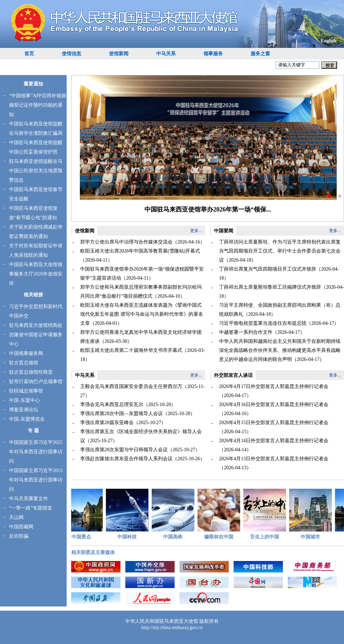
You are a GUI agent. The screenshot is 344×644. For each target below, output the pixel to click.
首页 (29, 54)
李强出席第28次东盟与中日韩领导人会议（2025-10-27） (140, 450)
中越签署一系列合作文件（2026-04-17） (262, 332)
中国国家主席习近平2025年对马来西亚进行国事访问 (36, 452)
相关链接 (33, 295)
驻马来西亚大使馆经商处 (36, 325)
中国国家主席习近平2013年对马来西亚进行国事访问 (36, 480)
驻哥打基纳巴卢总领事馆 (36, 382)
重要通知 (33, 84)
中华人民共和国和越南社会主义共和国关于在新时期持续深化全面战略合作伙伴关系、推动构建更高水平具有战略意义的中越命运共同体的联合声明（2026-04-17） (280, 350)
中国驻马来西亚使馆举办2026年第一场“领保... (208, 209)
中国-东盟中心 (24, 400)
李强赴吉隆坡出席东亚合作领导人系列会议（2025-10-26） (142, 459)
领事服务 (213, 54)
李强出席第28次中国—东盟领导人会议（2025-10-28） (138, 414)
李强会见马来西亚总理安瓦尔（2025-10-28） (128, 404)
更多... (196, 231)
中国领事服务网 (26, 353)
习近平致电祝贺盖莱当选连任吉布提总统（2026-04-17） (279, 323)
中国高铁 (174, 514)
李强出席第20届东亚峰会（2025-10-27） (123, 423)
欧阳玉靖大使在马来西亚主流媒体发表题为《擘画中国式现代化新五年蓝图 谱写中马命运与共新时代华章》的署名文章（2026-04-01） (142, 314)
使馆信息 (72, 54)
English (329, 41)
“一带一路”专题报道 (31, 508)
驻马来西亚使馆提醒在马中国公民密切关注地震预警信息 (36, 171)
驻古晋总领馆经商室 (31, 372)
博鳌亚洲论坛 (24, 410)
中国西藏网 (21, 527)
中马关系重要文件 (28, 499)
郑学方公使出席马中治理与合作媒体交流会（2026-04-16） (142, 242)
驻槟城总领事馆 (26, 391)
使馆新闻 (119, 54)
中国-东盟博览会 (27, 419)
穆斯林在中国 (220, 514)
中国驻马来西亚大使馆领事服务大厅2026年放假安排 (36, 274)
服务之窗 (260, 54)
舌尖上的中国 (266, 514)
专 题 (33, 431)
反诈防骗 (19, 536)
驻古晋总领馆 (24, 363)
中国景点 (82, 514)
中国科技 (128, 514)
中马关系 (166, 54)
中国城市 (312, 514)
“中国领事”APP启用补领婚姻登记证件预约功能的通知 (37, 105)
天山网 (16, 517)
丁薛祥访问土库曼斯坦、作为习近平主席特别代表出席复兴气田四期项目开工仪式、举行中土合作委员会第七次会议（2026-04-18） (280, 251)
